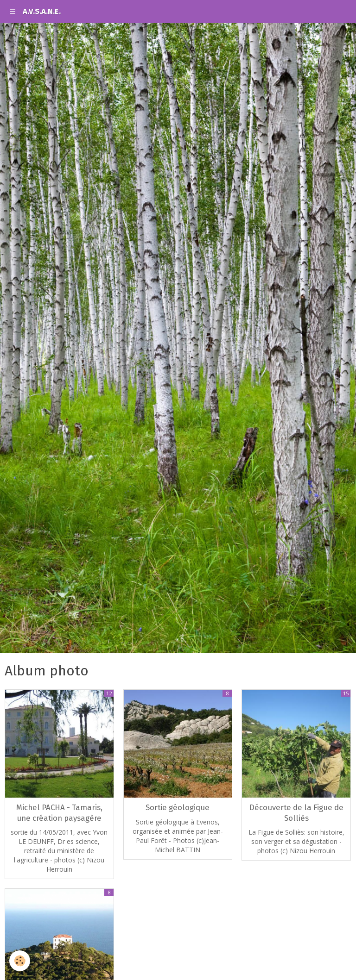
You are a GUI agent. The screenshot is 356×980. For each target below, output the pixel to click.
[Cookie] (20, 961)
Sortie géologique (178, 808)
